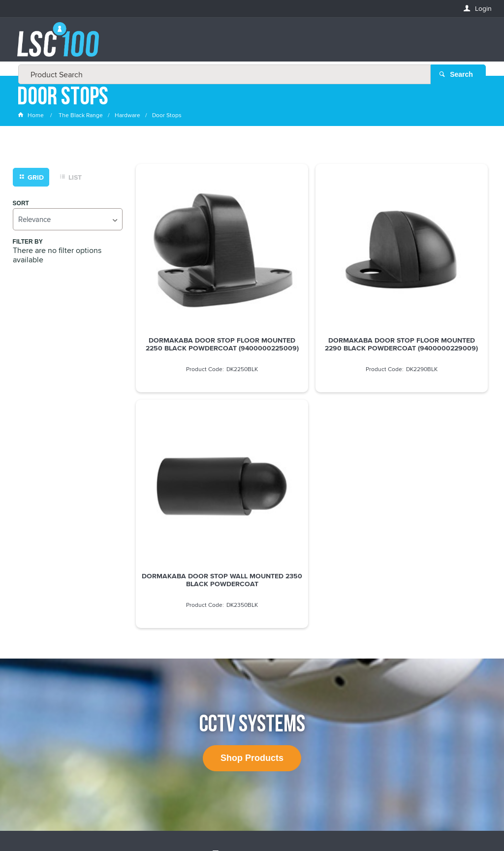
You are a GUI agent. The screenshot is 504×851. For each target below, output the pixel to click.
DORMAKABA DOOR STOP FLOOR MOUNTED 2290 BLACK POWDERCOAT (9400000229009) (312, 297)
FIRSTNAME (35, 655)
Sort (21, 208)
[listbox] (68, 224)
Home (31, 120)
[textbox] (249, 44)
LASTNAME (34, 691)
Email (27, 619)
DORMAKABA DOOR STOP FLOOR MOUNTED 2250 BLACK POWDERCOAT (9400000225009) (192, 297)
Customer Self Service (248, 816)
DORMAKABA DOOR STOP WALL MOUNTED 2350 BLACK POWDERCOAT (432, 293)
